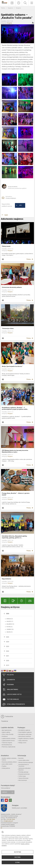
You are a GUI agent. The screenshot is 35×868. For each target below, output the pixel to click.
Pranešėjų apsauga (23, 772)
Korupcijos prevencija (24, 774)
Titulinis (3, 8)
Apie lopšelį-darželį (7, 730)
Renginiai (18, 8)
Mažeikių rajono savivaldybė (20, 808)
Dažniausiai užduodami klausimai (25, 769)
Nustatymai (18, 852)
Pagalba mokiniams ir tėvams (26, 739)
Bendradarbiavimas (7, 745)
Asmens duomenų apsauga (26, 762)
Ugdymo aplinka (6, 732)
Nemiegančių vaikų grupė (25, 734)
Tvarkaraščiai (7, 717)
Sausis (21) (10, 632)
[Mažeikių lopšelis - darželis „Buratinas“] (4, 2)
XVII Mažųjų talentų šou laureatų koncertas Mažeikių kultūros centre (15, 451)
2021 (8, 656)
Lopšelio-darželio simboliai (9, 739)
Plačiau (29, 259)
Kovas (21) (10, 627)
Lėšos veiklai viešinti (7, 764)
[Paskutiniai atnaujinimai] (19, 3)
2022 (8, 651)
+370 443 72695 (11, 819)
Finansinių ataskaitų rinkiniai (9, 762)
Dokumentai (9, 680)
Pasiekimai (8, 685)
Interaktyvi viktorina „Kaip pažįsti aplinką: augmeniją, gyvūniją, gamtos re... (15, 537)
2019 (8, 665)
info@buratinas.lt (8, 821)
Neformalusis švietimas (25, 736)
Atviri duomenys (23, 780)
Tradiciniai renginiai (7, 743)
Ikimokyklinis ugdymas (24, 730)
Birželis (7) (10, 619)
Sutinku (17, 862)
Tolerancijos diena (8, 328)
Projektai (8, 675)
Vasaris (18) (10, 629)
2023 (8, 646)
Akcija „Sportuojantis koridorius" (12, 366)
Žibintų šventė (6, 246)
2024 (8, 642)
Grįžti (6, 215)
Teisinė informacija (23, 778)
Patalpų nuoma (22, 743)
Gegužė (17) (10, 621)
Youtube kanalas (11, 699)
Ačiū (19, 205)
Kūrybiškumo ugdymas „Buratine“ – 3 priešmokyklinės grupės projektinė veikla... (15, 408)
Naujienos (11, 8)
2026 (8, 614)
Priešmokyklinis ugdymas (25, 732)
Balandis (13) (10, 624)
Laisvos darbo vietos (12, 694)
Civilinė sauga (22, 776)
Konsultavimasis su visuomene (24, 765)
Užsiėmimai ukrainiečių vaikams (12, 287)
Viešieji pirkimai (6, 768)
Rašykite (5, 792)
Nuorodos (21, 758)
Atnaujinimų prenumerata (14, 704)
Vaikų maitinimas (10, 690)
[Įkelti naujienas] (12, 3)
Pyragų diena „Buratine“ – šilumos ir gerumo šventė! (16, 494)
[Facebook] (2, 800)
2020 (8, 661)
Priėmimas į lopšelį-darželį (9, 747)
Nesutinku (18, 857)
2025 (8, 637)
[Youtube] (6, 800)
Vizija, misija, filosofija (8, 734)
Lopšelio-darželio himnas (8, 741)
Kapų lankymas (7, 579)
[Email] (10, 800)
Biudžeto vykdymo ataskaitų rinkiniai (9, 759)
